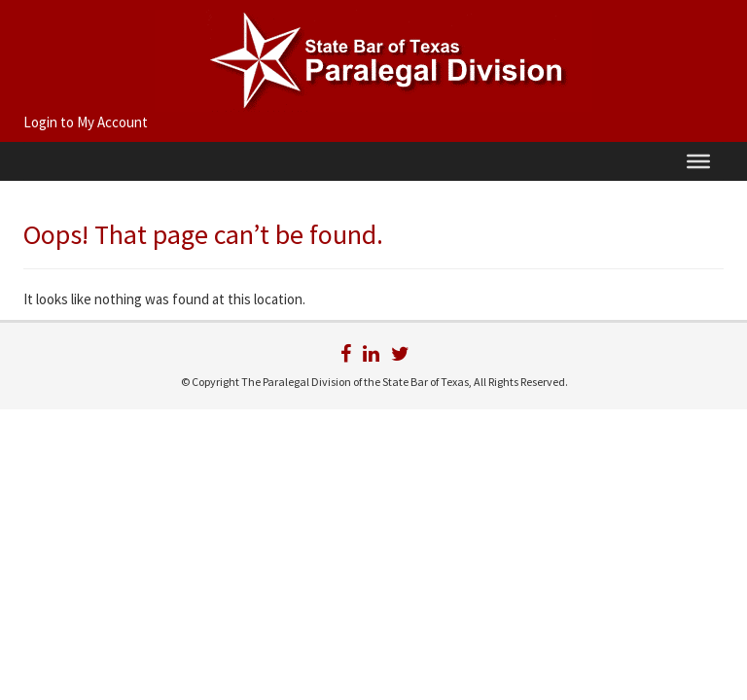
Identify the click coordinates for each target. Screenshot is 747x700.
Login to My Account (86, 122)
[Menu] (698, 161)
